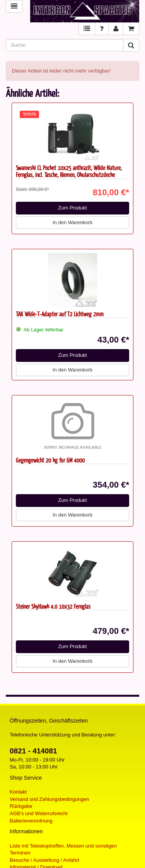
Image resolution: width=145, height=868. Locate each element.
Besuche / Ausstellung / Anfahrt (44, 860)
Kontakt (18, 792)
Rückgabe (21, 806)
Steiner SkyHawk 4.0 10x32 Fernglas (53, 606)
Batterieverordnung (31, 821)
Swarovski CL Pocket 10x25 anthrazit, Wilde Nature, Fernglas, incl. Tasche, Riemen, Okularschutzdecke (69, 171)
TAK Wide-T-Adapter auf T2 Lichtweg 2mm (60, 314)
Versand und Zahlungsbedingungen (49, 799)
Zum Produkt (72, 208)
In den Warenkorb (72, 222)
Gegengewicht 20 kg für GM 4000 (50, 460)
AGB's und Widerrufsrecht (39, 813)
